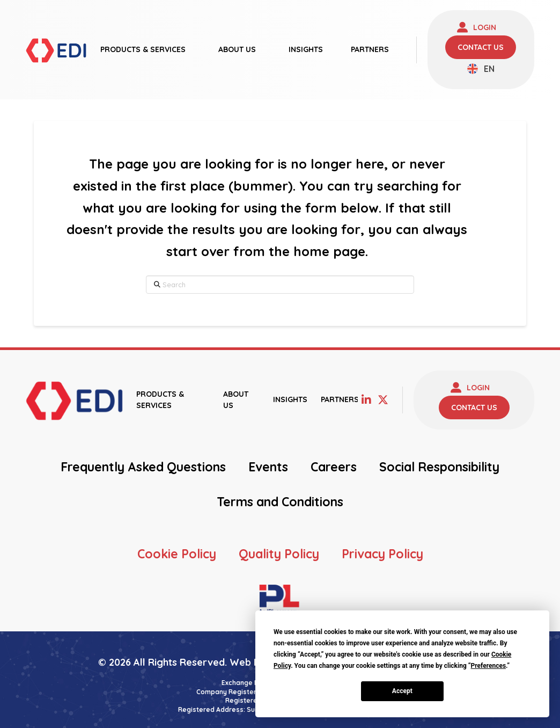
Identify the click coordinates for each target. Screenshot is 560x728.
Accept (402, 691)
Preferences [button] (489, 666)
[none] (481, 69)
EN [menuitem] (489, 69)
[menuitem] (481, 69)
